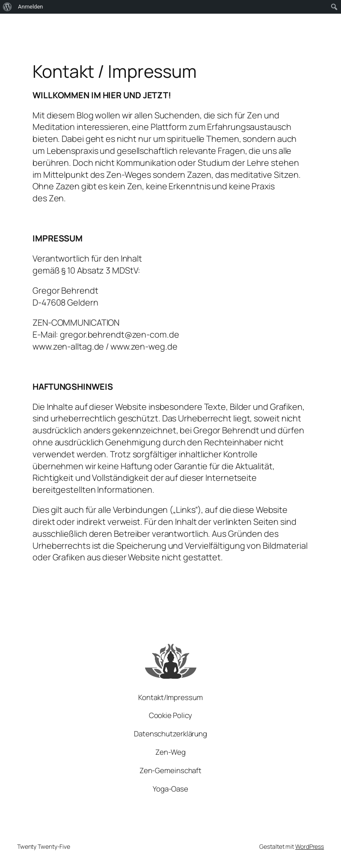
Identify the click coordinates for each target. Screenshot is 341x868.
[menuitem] (7, 7)
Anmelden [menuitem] (31, 7)
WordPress (310, 846)
